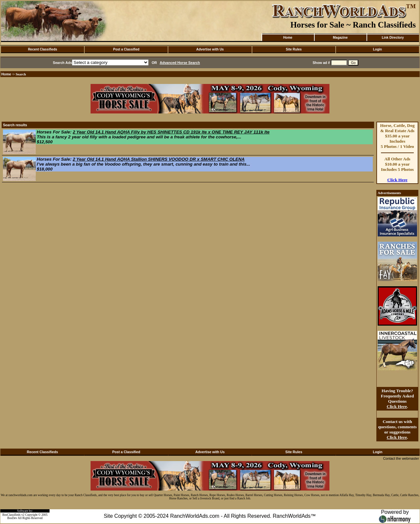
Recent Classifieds (42, 49)
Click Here (397, 180)
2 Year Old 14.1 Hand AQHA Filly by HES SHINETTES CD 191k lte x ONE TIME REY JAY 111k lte (171, 132)
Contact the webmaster (401, 458)
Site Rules (294, 49)
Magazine (340, 38)
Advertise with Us (210, 49)
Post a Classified (126, 49)
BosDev (12, 518)
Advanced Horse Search (180, 63)
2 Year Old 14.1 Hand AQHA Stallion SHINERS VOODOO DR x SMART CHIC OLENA (159, 159)
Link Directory (393, 38)
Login (378, 49)
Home (288, 38)
